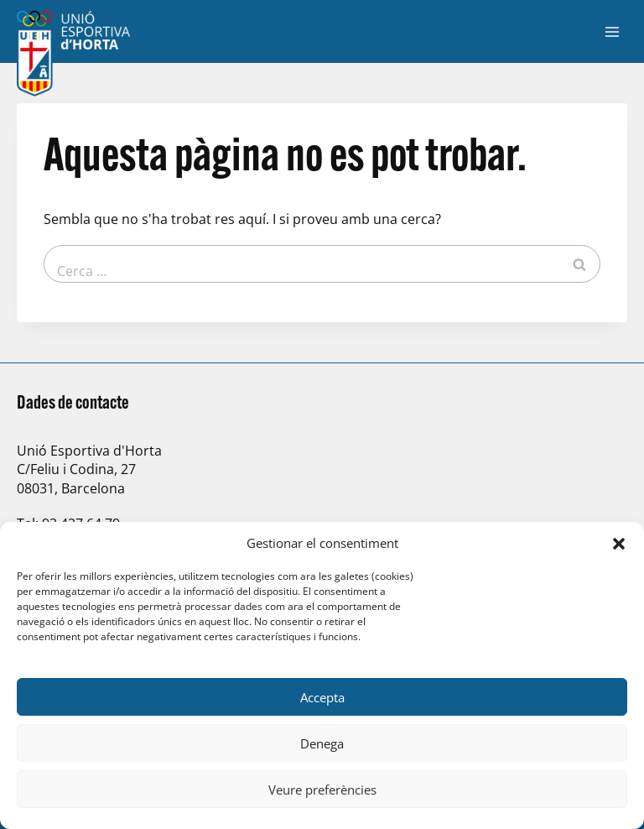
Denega (322, 743)
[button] (619, 544)
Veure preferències (322, 790)
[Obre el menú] (612, 31)
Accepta (322, 697)
